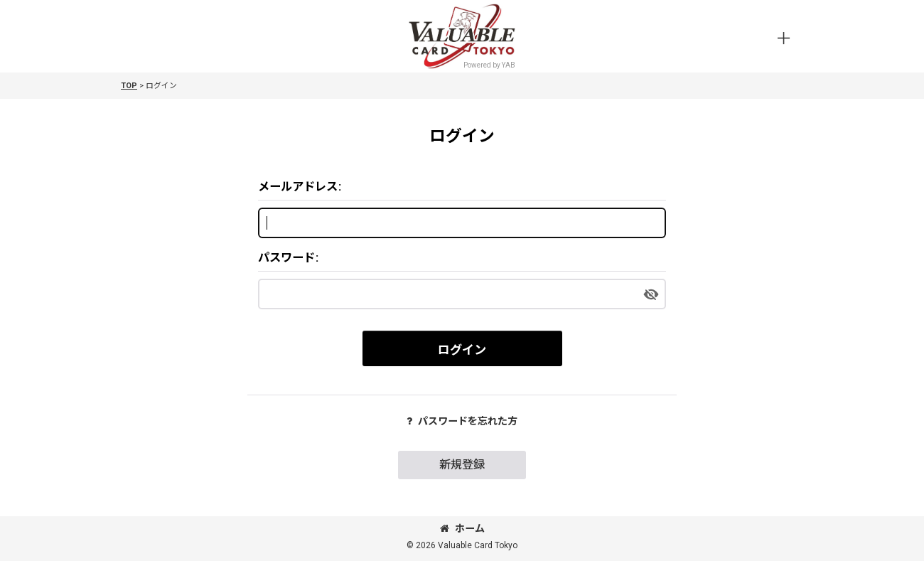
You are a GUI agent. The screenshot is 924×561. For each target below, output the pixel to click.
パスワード (286, 258)
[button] (783, 38)
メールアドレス (298, 187)
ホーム (462, 528)
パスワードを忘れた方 (462, 421)
